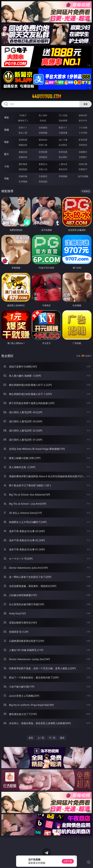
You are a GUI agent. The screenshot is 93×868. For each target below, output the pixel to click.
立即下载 (68, 861)
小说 (7, 166)
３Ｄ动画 (83, 127)
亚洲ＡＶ (23, 127)
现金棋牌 (63, 120)
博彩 (7, 118)
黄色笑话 (63, 169)
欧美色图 (63, 152)
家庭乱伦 (43, 164)
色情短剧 (43, 181)
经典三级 (43, 145)
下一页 (52, 738)
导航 (7, 178)
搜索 (86, 104)
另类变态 (83, 145)
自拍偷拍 (43, 127)
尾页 (62, 738)
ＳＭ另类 (83, 133)
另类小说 (43, 169)
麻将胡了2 (23, 120)
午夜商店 (43, 176)
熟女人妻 (23, 133)
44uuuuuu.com (46, 96)
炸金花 (43, 120)
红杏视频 (23, 181)
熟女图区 (63, 157)
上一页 (41, 738)
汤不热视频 (83, 176)
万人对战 (63, 115)
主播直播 (63, 133)
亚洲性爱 (23, 140)
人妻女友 (63, 164)
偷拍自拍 (43, 140)
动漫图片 (83, 152)
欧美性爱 (83, 140)
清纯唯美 (43, 157)
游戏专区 (83, 115)
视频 (7, 130)
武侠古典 (83, 164)
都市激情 (23, 164)
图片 (7, 154)
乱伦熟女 (63, 145)
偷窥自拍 (23, 152)
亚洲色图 (43, 152)
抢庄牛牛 (83, 120)
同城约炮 (23, 176)
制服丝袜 (23, 145)
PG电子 (23, 115)
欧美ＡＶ (63, 127)
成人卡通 (63, 140)
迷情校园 (23, 169)
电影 (7, 142)
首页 (31, 738)
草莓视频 (63, 176)
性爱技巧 (83, 169)
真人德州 (43, 115)
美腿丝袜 (23, 157)
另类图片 (83, 157)
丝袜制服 (43, 133)
